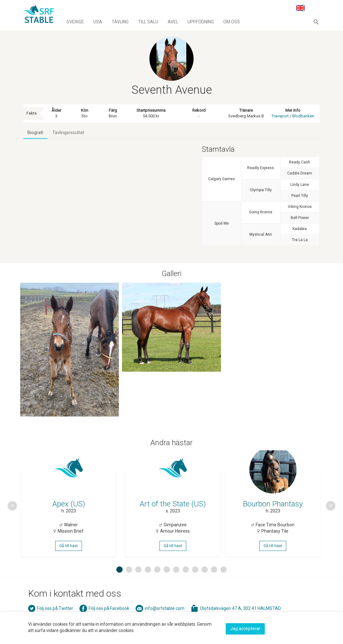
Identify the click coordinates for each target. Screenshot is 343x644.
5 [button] (157, 582)
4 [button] (148, 582)
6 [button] (167, 582)
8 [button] (186, 582)
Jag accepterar (245, 627)
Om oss (232, 22)
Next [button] (331, 513)
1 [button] (119, 582)
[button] (316, 22)
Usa (98, 22)
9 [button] (195, 582)
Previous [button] (12, 513)
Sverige (75, 22)
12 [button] (224, 582)
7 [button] (176, 582)
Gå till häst (70, 555)
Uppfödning (201, 22)
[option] (70, 513)
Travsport (280, 116)
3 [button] (138, 582)
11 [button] (215, 582)
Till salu (148, 22)
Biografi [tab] (36, 133)
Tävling (120, 22)
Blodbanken (303, 116)
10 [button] (206, 582)
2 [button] (129, 582)
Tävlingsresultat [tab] (70, 133)
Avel (173, 22)
